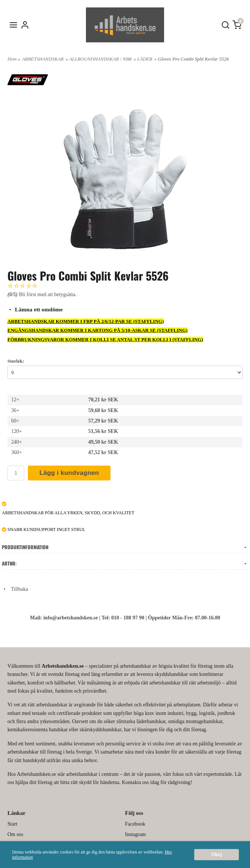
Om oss (15, 834)
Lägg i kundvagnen (69, 473)
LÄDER (145, 59)
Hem (12, 59)
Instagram (135, 834)
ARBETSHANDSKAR (43, 59)
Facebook (135, 824)
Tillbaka (15, 589)
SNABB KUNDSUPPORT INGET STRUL (44, 529)
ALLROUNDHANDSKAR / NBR (100, 59)
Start (12, 824)
